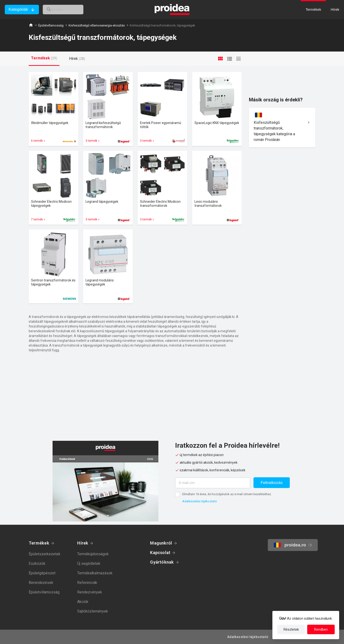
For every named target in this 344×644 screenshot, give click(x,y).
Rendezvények (90, 592)
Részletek (291, 629)
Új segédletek (89, 563)
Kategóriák (18, 9)
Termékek (39, 543)
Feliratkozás (272, 483)
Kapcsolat (160, 553)
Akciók (83, 602)
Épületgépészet (42, 573)
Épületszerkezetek (45, 554)
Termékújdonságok (93, 554)
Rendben (321, 629)
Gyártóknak (162, 562)
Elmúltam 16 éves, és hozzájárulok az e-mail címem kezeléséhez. (227, 494)
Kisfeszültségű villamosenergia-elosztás (97, 25)
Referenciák (87, 583)
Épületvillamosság (51, 25)
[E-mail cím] (213, 483)
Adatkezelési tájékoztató (200, 501)
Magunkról (161, 543)
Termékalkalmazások (95, 573)
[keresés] (69, 10)
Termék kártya (54, 109)
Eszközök (37, 563)
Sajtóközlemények (93, 611)
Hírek (83, 543)
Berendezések (41, 583)
